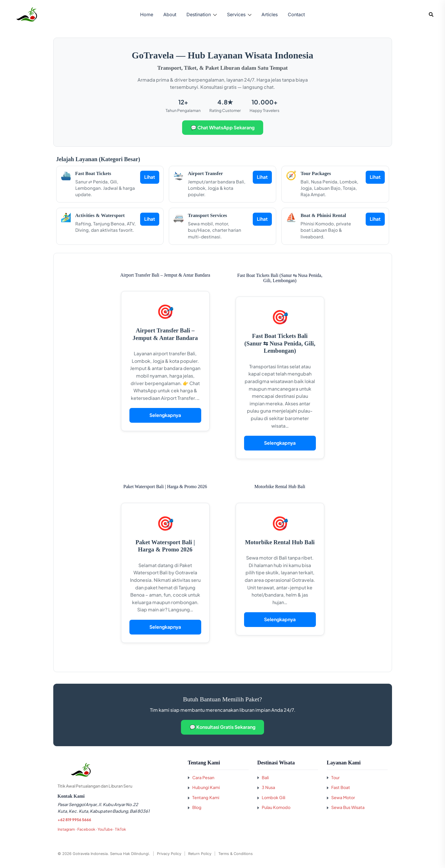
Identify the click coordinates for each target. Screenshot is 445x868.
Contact (296, 14)
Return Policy (200, 854)
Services (236, 14)
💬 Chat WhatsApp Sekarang (223, 127)
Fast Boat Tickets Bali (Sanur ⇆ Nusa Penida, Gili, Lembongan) (280, 343)
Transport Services (207, 215)
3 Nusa (268, 787)
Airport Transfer (205, 173)
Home (147, 14)
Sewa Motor (343, 797)
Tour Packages (316, 173)
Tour (335, 777)
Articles (270, 14)
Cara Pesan (203, 777)
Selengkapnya (165, 415)
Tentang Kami (206, 797)
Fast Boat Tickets (93, 173)
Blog (197, 807)
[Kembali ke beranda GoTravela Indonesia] (118, 770)
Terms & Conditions (236, 854)
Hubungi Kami (206, 787)
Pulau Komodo (276, 807)
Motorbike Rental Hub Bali (280, 542)
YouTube (105, 829)
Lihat (150, 177)
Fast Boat (341, 787)
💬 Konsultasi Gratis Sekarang (222, 727)
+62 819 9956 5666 (74, 820)
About (170, 14)
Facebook (86, 829)
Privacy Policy (169, 854)
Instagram (66, 829)
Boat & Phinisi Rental (323, 215)
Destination (199, 14)
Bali (265, 777)
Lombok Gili (273, 797)
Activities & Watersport (100, 215)
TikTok (120, 829)
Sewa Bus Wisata (348, 807)
